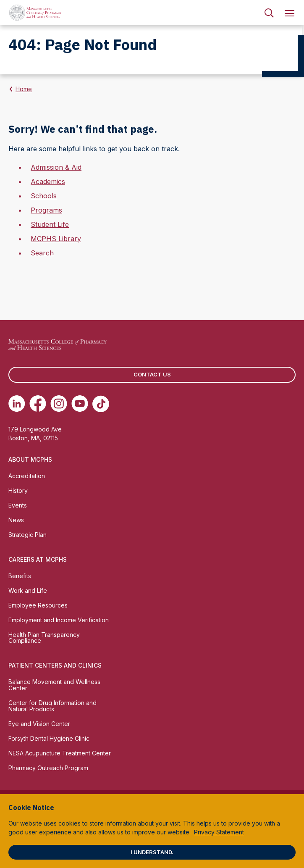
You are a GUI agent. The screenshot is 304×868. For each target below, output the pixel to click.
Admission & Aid (56, 167)
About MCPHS (30, 459)
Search (42, 253)
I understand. (152, 852)
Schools (44, 196)
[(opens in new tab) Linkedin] (17, 404)
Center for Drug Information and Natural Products (52, 706)
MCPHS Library (56, 239)
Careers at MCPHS (38, 559)
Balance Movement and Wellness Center (54, 685)
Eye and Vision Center (39, 724)
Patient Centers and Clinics (55, 665)
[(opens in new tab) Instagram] (59, 404)
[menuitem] (269, 13)
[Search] (269, 13)
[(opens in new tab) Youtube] (80, 404)
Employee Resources (38, 605)
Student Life (50, 224)
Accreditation (27, 476)
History (18, 491)
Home (24, 89)
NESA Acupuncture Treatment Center (60, 753)
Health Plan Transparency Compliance (44, 638)
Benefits (20, 576)
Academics (48, 181)
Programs (46, 210)
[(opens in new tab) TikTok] (101, 404)
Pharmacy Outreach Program (48, 768)
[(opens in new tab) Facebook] (38, 404)
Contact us (152, 374)
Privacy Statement (219, 832)
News (16, 520)
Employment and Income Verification (59, 620)
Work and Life (28, 591)
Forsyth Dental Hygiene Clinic (49, 738)
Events (18, 505)
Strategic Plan (28, 535)
